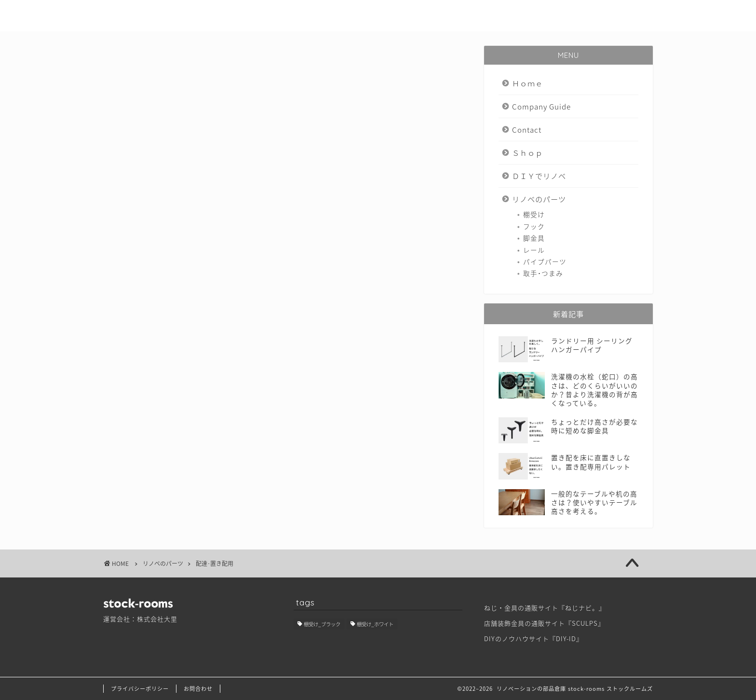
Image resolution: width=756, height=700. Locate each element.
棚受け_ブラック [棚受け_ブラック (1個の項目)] (322, 624)
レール (534, 250)
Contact (428, 15)
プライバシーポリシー (140, 689)
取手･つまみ (543, 273)
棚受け (534, 214)
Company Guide (360, 15)
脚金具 (534, 238)
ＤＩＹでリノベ (546, 15)
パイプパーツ (545, 261)
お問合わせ (198, 689)
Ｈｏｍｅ (293, 15)
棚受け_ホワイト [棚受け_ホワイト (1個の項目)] (375, 624)
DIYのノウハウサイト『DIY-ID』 (533, 638)
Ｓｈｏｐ (482, 15)
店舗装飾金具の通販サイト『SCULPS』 (544, 623)
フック (534, 226)
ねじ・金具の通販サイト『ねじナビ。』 (545, 608)
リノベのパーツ (620, 15)
